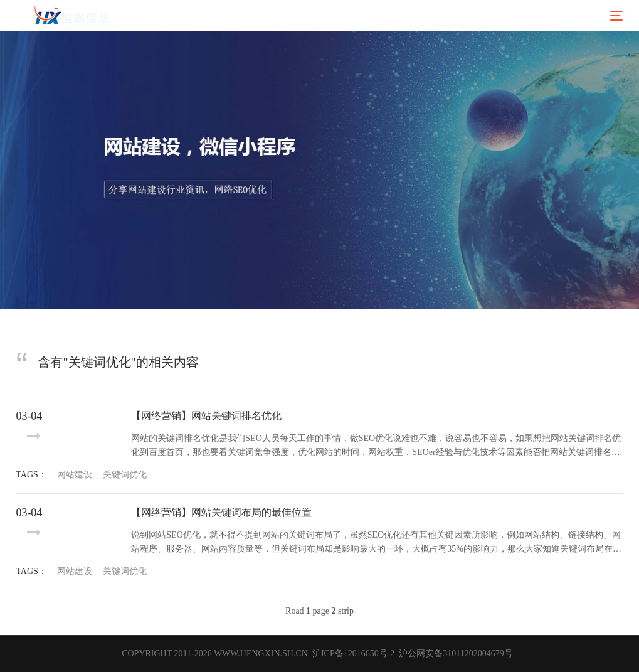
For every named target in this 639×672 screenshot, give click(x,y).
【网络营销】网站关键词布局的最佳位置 (221, 512)
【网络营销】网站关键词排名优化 (206, 416)
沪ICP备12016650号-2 (352, 653)
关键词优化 (125, 475)
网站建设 (75, 475)
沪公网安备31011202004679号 (456, 653)
